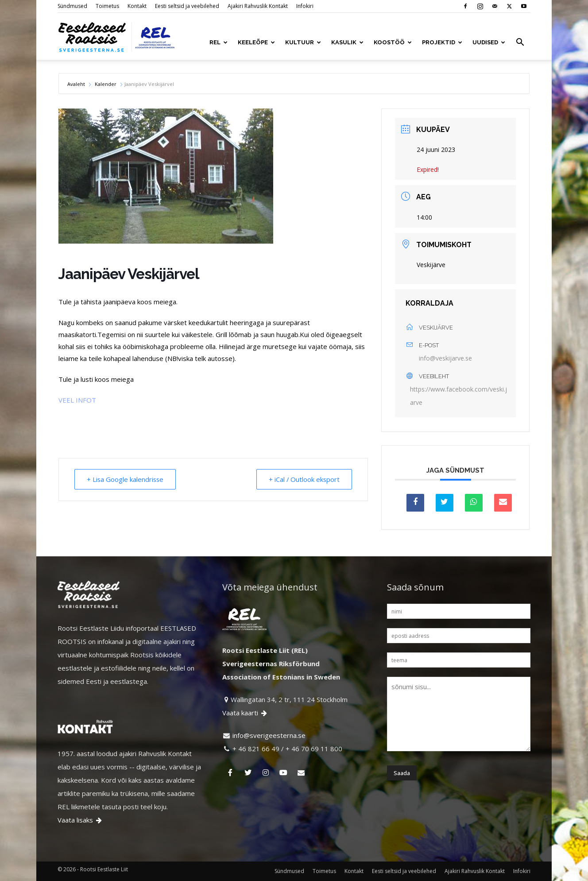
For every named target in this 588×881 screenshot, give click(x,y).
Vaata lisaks (80, 820)
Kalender (106, 84)
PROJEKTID (442, 42)
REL (219, 42)
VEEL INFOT (77, 400)
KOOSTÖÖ (393, 42)
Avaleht (77, 84)
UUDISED (489, 42)
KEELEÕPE (256, 42)
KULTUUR (303, 42)
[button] (520, 43)
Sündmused (72, 6)
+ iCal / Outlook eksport (303, 479)
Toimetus (107, 6)
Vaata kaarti (245, 713)
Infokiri (305, 6)
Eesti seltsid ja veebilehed (187, 6)
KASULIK (347, 42)
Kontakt (137, 6)
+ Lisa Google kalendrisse (126, 479)
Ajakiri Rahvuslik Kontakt (258, 6)
